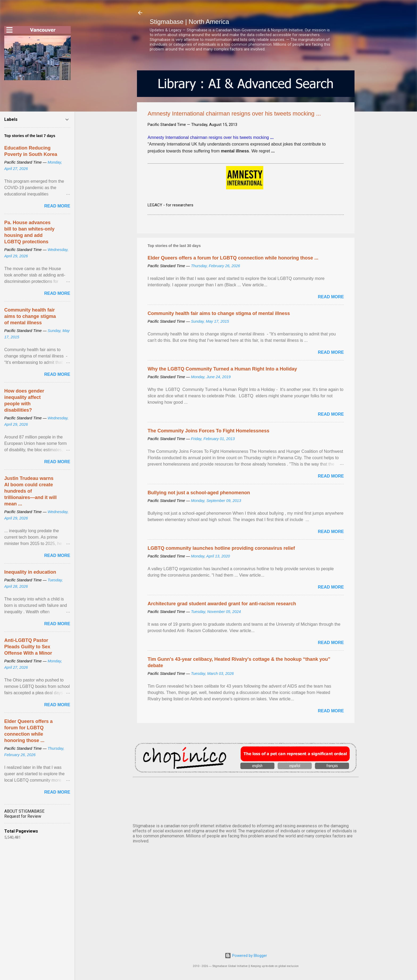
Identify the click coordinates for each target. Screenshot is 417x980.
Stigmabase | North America (189, 22)
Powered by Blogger (246, 956)
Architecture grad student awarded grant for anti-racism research (222, 604)
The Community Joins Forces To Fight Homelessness (208, 431)
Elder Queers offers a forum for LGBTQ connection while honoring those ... (233, 258)
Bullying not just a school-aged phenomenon (199, 493)
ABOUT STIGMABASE (24, 811)
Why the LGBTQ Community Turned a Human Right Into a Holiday (222, 369)
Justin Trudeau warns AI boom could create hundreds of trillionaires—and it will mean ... (30, 491)
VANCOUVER (246, 799)
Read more (331, 297)
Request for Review (23, 816)
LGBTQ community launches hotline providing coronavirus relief (221, 548)
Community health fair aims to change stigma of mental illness (219, 313)
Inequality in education (30, 572)
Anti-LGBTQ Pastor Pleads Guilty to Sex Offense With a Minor (28, 647)
